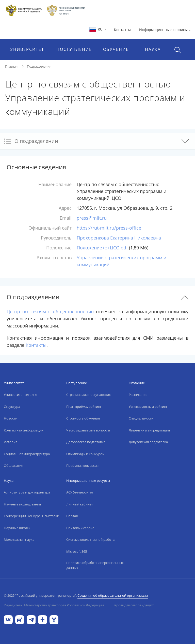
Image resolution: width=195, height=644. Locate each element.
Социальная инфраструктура (27, 454)
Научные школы (17, 528)
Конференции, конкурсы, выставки (31, 516)
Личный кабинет (80, 504)
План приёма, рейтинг (84, 407)
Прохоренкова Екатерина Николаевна (119, 238)
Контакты (122, 30)
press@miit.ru (92, 218)
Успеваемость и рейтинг (148, 407)
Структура (12, 407)
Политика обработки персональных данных (95, 565)
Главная (11, 66)
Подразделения (39, 66)
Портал (72, 516)
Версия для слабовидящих (133, 605)
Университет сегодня (20, 395)
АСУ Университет (80, 492)
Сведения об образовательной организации (113, 595)
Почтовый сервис (80, 528)
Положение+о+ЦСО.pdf (102, 248)
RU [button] (97, 29)
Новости (11, 418)
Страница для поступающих (88, 395)
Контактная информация (24, 430)
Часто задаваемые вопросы (88, 430)
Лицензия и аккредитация (149, 430)
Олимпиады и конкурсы (85, 454)
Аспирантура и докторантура (27, 492)
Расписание (138, 395)
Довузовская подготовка (86, 442)
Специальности (141, 418)
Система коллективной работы (91, 540)
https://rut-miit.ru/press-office (109, 228)
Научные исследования (22, 504)
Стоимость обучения (83, 418)
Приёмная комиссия (82, 466)
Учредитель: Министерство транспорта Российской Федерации (54, 605)
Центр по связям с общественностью (50, 311)
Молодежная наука (19, 540)
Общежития (13, 466)
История (11, 442)
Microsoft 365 (77, 551)
